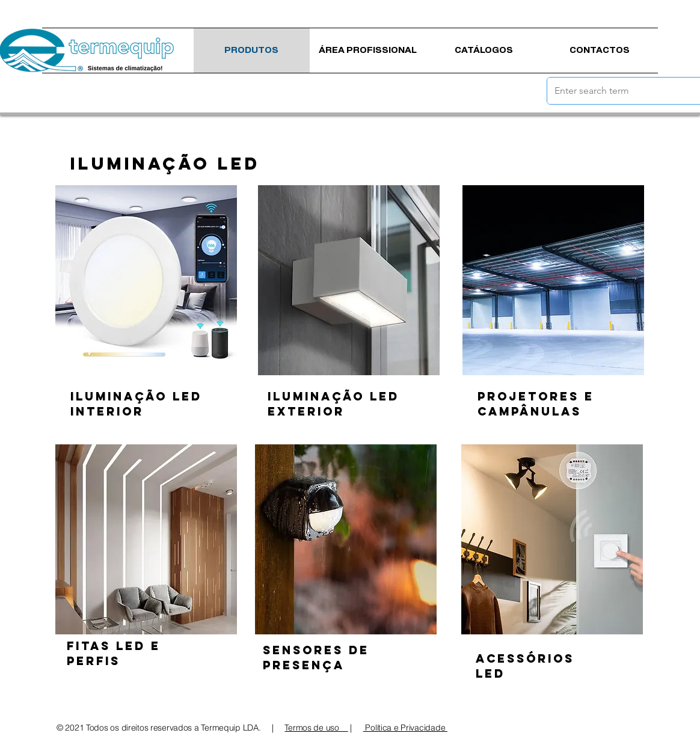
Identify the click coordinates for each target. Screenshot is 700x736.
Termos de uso (316, 728)
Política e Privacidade (405, 728)
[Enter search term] (616, 91)
